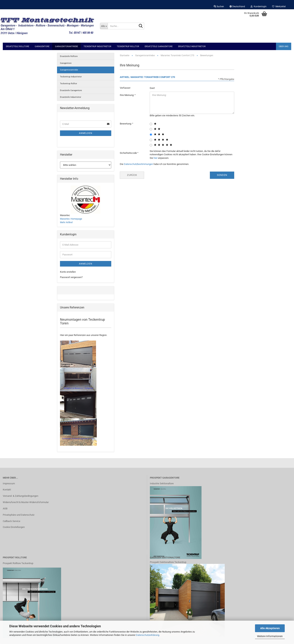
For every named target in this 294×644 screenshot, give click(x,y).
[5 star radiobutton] (151, 145)
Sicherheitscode (129, 153)
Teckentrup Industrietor (97, 46)
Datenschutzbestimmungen (138, 164)
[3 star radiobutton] (151, 135)
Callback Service (12, 521)
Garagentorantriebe (66, 46)
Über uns (284, 46)
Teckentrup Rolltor (128, 46)
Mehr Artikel (66, 222)
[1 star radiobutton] (151, 124)
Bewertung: (126, 124)
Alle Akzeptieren (270, 628)
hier (156, 158)
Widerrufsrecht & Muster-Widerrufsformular (26, 502)
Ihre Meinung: (127, 95)
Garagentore (42, 46)
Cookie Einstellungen (14, 527)
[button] (237, 6)
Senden (222, 175)
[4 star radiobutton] (151, 140)
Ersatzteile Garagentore (159, 46)
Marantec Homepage (71, 219)
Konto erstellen (68, 272)
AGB (5, 509)
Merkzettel (279, 6)
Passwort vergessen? (71, 277)
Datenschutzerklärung (148, 635)
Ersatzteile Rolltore (18, 46)
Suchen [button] (219, 6)
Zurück (132, 175)
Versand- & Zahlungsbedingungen (21, 496)
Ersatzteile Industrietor (192, 46)
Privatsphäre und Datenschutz (19, 515)
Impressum (9, 483)
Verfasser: (125, 88)
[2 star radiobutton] (151, 129)
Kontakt (7, 490)
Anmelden (86, 133)
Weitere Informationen (270, 636)
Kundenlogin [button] (259, 6)
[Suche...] (104, 26)
